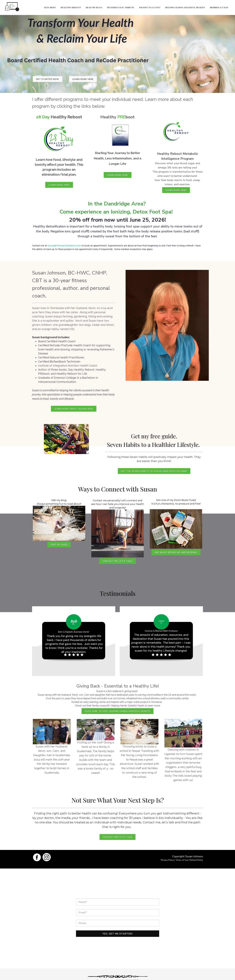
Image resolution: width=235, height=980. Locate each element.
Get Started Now (48, 79)
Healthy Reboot (71, 7)
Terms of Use (182, 860)
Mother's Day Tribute (121, 7)
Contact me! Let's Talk (117, 837)
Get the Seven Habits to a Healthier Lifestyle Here (154, 471)
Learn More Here (83, 79)
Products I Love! (150, 7)
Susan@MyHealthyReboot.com (64, 246)
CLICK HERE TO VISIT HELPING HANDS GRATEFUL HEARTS (117, 711)
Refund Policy (196, 860)
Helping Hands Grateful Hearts (185, 7)
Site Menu (50, 7)
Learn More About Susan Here (74, 409)
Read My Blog (94, 7)
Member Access (219, 7)
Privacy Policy (167, 860)
